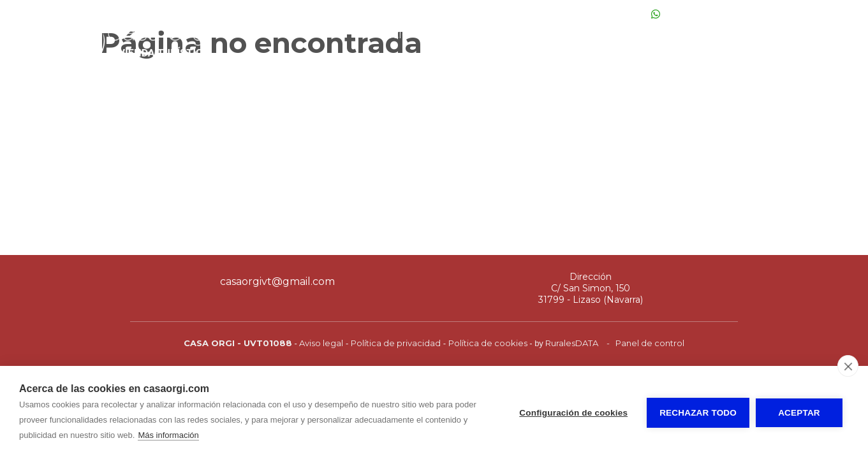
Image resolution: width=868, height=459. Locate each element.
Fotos (443, 35)
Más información (168, 435)
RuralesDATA (572, 343)
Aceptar (799, 413)
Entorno (657, 35)
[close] (848, 366)
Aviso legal (321, 343)
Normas (791, 35)
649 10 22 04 (615, 14)
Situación (725, 35)
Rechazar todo (698, 413)
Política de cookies (488, 343)
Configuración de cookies (573, 413)
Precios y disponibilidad (546, 35)
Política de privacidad (396, 343)
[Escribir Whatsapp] (656, 14)
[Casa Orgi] (131, 66)
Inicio (394, 35)
